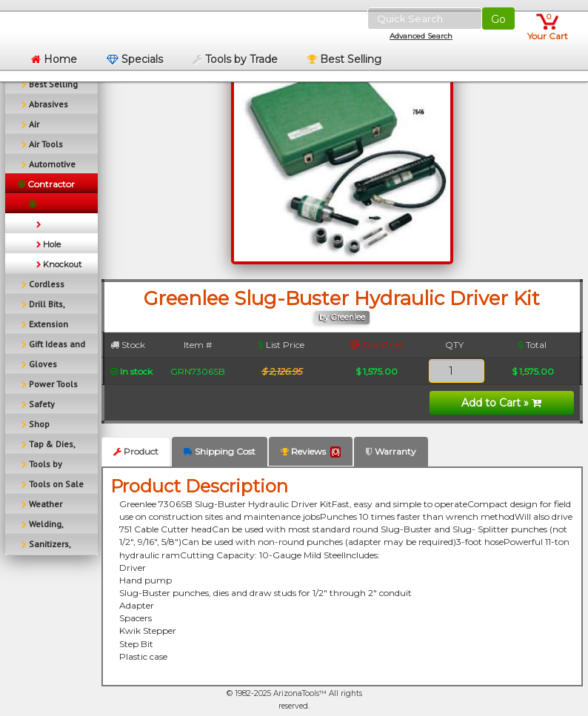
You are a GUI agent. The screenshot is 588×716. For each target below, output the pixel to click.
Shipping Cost (220, 451)
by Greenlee (342, 317)
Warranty (391, 451)
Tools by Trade (235, 59)
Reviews (311, 452)
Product (136, 451)
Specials (135, 59)
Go (498, 19)
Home (54, 59)
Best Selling (344, 59)
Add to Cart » (501, 403)
